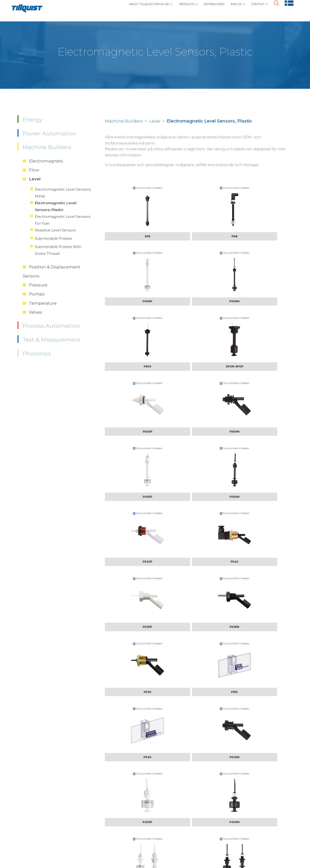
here (277, 816)
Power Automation (49, 133)
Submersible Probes (53, 239)
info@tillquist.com (95, 830)
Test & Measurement (51, 340)
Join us (227, 9)
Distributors (197, 9)
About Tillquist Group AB (112, 9)
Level (35, 179)
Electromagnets (46, 161)
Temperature (43, 303)
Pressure (38, 285)
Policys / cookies (53, 848)
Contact (255, 9)
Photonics (37, 354)
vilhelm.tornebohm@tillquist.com (112, 763)
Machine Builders (47, 147)
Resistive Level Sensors (55, 230)
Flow (34, 170)
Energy (32, 120)
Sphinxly (86, 848)
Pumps (37, 294)
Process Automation (51, 326)
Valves (36, 312)
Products (162, 9)
